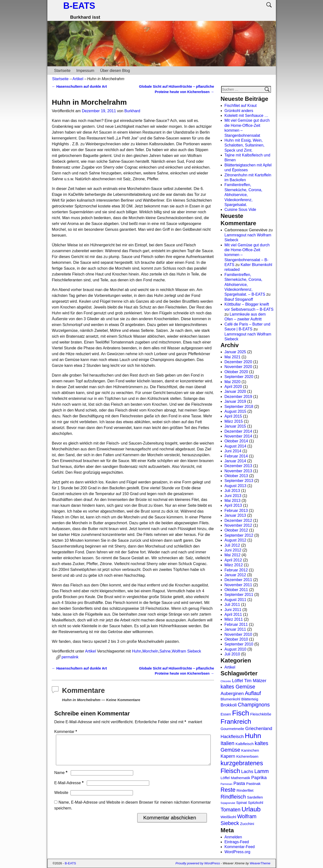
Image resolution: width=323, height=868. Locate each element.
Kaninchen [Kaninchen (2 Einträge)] (250, 750)
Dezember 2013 (238, 466)
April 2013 (233, 505)
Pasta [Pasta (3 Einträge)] (239, 783)
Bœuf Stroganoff (239, 299)
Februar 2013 (236, 511)
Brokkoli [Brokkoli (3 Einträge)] (229, 705)
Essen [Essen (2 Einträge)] (226, 714)
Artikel (78, 79)
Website (61, 798)
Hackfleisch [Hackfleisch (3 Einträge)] (232, 736)
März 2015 (234, 421)
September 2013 (239, 481)
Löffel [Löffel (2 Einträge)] (225, 778)
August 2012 (236, 540)
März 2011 (234, 619)
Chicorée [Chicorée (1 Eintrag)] (226, 681)
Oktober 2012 (236, 530)
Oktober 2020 (236, 372)
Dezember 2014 (238, 431)
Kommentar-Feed (240, 847)
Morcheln (150, 651)
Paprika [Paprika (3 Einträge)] (259, 778)
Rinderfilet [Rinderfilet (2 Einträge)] (245, 790)
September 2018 (239, 407)
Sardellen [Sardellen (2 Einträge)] (255, 797)
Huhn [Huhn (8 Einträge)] (253, 736)
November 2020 (238, 367)
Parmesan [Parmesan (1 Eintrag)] (227, 784)
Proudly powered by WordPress (198, 863)
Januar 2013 (235, 515)
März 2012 (234, 565)
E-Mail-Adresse (69, 789)
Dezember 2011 (238, 580)
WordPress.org (237, 852)
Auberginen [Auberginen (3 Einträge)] (232, 693)
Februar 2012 (236, 570)
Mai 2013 (233, 501)
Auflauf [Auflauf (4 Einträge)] (253, 693)
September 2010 (239, 644)
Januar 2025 (235, 352)
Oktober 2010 (236, 639)
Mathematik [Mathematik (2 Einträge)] (240, 778)
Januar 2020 (235, 391)
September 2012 (239, 535)
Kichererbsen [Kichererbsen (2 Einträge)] (247, 756)
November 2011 (238, 585)
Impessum (85, 71)
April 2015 (233, 416)
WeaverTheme (260, 863)
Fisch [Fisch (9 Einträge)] (241, 713)
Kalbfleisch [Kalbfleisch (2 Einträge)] (245, 744)
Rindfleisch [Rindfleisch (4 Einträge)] (233, 797)
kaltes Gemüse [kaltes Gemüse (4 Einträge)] (238, 687)
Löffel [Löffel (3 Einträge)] (238, 681)
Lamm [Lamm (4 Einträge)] (261, 771)
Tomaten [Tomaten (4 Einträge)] (231, 810)
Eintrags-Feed (237, 842)
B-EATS (79, 6)
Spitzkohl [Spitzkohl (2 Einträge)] (256, 803)
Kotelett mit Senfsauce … (247, 116)
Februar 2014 (236, 456)
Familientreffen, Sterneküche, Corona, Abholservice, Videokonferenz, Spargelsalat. (244, 195)
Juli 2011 (232, 605)
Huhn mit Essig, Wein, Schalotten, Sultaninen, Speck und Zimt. (245, 145)
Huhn (137, 651)
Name (61, 778)
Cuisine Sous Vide (240, 210)
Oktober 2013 (236, 476)
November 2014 (238, 436)
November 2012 (238, 525)
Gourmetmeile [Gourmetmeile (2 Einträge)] (232, 729)
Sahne (165, 651)
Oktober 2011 (236, 590)
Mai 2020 (233, 382)
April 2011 (233, 614)
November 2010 (238, 634)
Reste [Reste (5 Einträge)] (228, 790)
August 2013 (236, 486)
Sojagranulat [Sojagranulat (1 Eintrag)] (228, 803)
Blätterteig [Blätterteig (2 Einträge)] (250, 699)
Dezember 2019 (238, 397)
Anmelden (233, 837)
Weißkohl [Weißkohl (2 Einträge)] (228, 817)
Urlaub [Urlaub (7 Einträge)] (251, 809)
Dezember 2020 (238, 362)
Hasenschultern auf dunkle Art (79, 86)
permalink (70, 657)
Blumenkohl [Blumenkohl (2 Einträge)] (231, 699)
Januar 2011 (235, 629)
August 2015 (236, 411)
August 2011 (236, 600)
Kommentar (66, 732)
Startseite (62, 71)
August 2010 (236, 649)
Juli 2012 (232, 545)
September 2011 (239, 595)
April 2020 (233, 387)
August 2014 (236, 446)
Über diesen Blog (115, 71)
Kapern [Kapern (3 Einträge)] (228, 756)
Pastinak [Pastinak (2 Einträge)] (253, 784)
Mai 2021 (233, 357)
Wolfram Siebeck (187, 651)
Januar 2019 (235, 401)
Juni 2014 (233, 451)
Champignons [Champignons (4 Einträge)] (254, 705)
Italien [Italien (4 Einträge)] (228, 743)
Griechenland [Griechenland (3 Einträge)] (259, 728)
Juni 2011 (233, 610)
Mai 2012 (233, 555)
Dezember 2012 (238, 520)
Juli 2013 (232, 491)
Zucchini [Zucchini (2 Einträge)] (247, 824)
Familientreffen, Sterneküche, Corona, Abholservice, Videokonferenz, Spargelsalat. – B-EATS (245, 285)
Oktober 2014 (236, 441)
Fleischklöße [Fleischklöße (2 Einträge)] (261, 714)
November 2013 (238, 471)
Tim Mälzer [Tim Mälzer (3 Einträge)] (255, 681)
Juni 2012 (233, 550)
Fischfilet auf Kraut (241, 106)
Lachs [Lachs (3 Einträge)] (247, 771)
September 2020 (239, 377)
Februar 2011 (236, 624)
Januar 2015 (235, 426)
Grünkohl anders (239, 111)
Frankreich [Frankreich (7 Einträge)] (236, 722)
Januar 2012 (235, 575)
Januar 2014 (235, 461)
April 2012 (233, 560)
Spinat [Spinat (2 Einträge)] (242, 803)
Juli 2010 (232, 654)
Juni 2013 (233, 496)
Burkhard (132, 111)
